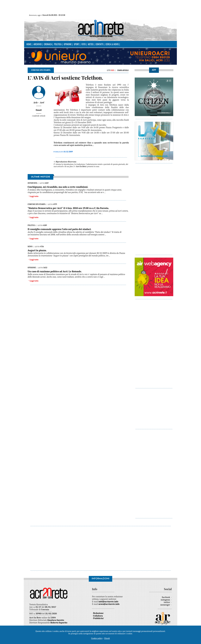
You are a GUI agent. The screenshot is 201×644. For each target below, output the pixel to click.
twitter (167, 602)
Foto (83, 44)
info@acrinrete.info (108, 602)
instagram (166, 600)
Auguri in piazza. (37, 250)
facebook (166, 597)
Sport (77, 44)
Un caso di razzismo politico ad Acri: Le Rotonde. (55, 272)
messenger (165, 605)
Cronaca (48, 44)
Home (29, 44)
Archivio (38, 44)
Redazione (98, 613)
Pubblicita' (99, 618)
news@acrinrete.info (109, 604)
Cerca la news (112, 44)
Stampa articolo (123, 70)
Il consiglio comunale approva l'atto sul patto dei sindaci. (59, 229)
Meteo (91, 44)
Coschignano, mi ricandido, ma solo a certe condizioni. (58, 187)
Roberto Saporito (59, 623)
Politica (58, 44)
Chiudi (107, 638)
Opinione (68, 44)
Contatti (99, 44)
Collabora (98, 616)
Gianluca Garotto (56, 620)
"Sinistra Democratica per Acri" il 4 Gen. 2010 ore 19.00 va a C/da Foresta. (68, 208)
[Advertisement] (154, 208)
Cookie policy (97, 638)
